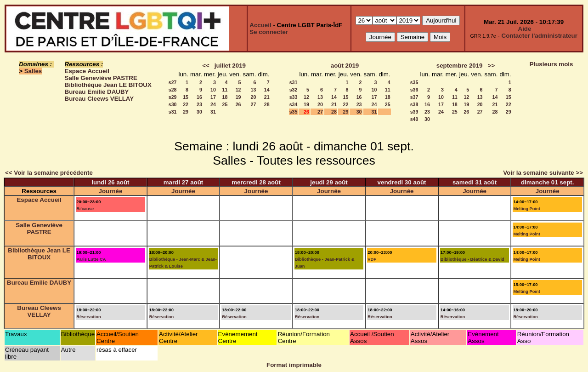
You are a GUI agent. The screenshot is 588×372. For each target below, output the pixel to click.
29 (186, 112)
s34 (294, 104)
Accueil (260, 25)
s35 (294, 112)
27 (254, 104)
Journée (111, 191)
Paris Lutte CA (91, 259)
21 (267, 97)
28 (267, 104)
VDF (372, 259)
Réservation (88, 317)
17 (213, 97)
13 (254, 90)
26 (238, 104)
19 (238, 97)
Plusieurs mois (551, 64)
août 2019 (345, 66)
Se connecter (269, 32)
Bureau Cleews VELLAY (99, 99)
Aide (525, 29)
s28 (173, 90)
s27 (173, 82)
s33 (294, 97)
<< (206, 66)
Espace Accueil (87, 71)
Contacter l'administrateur (540, 36)
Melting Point (527, 209)
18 (225, 97)
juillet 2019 (230, 66)
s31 (173, 112)
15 (186, 97)
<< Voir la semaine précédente (49, 173)
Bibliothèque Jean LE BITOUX (108, 85)
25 (225, 104)
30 (199, 112)
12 (238, 90)
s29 (173, 97)
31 (213, 112)
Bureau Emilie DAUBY (97, 92)
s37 (414, 97)
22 (186, 104)
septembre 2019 (460, 66)
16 (199, 97)
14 (267, 90)
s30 (173, 104)
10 (213, 90)
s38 (414, 104)
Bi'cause (85, 209)
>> (492, 66)
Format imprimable (294, 365)
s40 (414, 119)
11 (225, 90)
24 (213, 104)
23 (199, 104)
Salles (33, 71)
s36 (414, 90)
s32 (294, 90)
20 (254, 97)
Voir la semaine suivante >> (543, 173)
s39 (414, 112)
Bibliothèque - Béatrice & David (472, 259)
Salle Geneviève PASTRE (101, 78)
